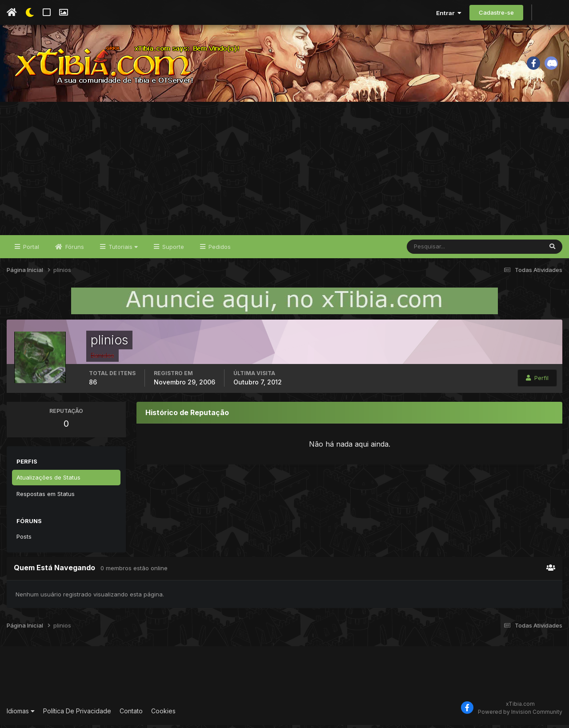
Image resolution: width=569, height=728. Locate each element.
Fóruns (74, 250)
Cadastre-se (496, 12)
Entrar (449, 13)
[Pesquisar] (436, 250)
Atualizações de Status (48, 480)
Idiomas (21, 714)
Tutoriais (122, 250)
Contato (131, 714)
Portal (30, 250)
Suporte (172, 250)
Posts (24, 540)
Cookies (163, 714)
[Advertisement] (284, 172)
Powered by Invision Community (520, 715)
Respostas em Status (46, 497)
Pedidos (219, 250)
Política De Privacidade (77, 714)
